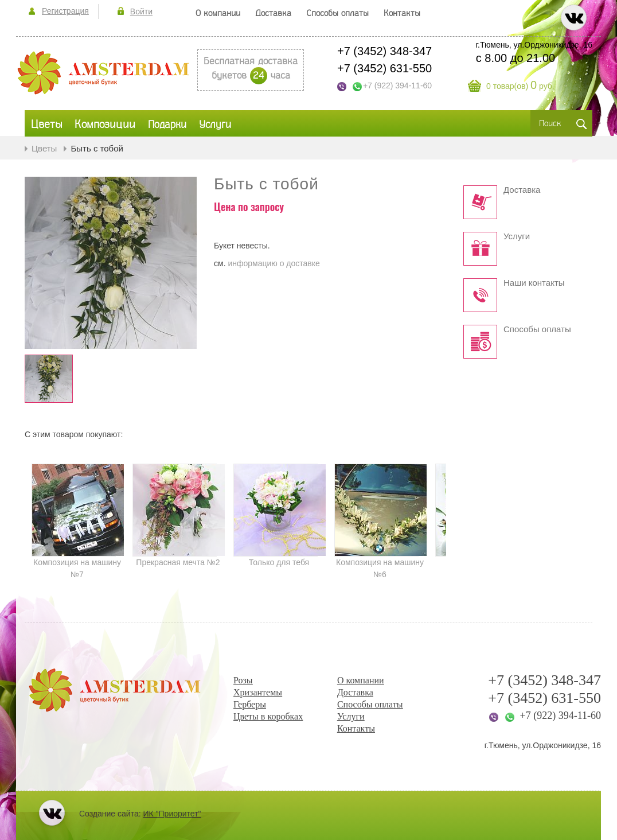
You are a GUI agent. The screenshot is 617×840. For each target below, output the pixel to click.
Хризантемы (258, 692)
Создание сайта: (140, 814)
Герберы (250, 704)
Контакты (356, 728)
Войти (141, 11)
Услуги (517, 236)
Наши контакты (534, 283)
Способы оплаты (537, 329)
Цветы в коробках (268, 716)
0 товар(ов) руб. (520, 86)
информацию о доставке (274, 263)
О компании (361, 680)
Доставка (522, 190)
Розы (243, 680)
